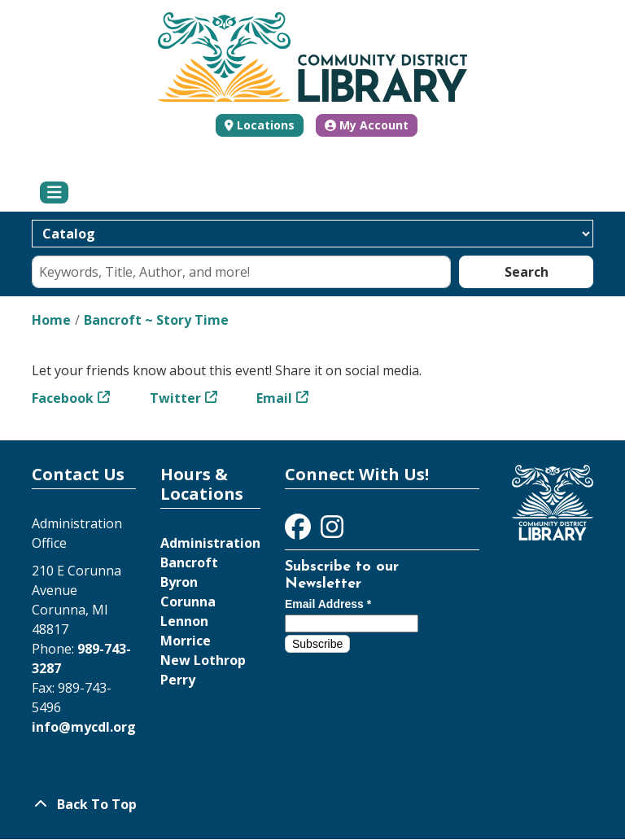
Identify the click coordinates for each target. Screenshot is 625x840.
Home (51, 320)
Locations (266, 125)
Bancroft (189, 562)
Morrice (186, 641)
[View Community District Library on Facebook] (299, 532)
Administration (210, 543)
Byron (179, 582)
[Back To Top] (312, 804)
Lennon (184, 621)
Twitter (175, 398)
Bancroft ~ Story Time (156, 320)
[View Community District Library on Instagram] (332, 532)
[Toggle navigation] (54, 193)
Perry (178, 680)
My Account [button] (367, 125)
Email (274, 398)
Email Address (328, 604)
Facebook (63, 398)
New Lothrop (203, 660)
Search (527, 272)
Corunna (188, 602)
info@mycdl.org (84, 727)
